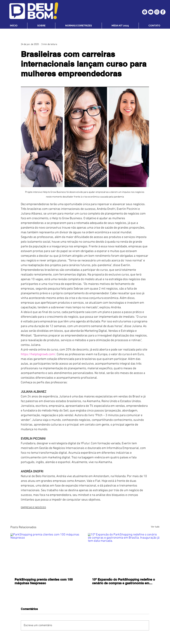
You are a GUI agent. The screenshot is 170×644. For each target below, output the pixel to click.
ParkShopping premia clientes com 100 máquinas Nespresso (44, 581)
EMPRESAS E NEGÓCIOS (33, 508)
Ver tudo (155, 527)
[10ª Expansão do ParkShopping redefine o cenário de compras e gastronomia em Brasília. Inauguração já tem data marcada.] (124, 553)
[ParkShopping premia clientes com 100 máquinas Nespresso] (46, 553)
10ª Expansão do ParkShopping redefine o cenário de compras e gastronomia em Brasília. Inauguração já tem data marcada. (124, 581)
